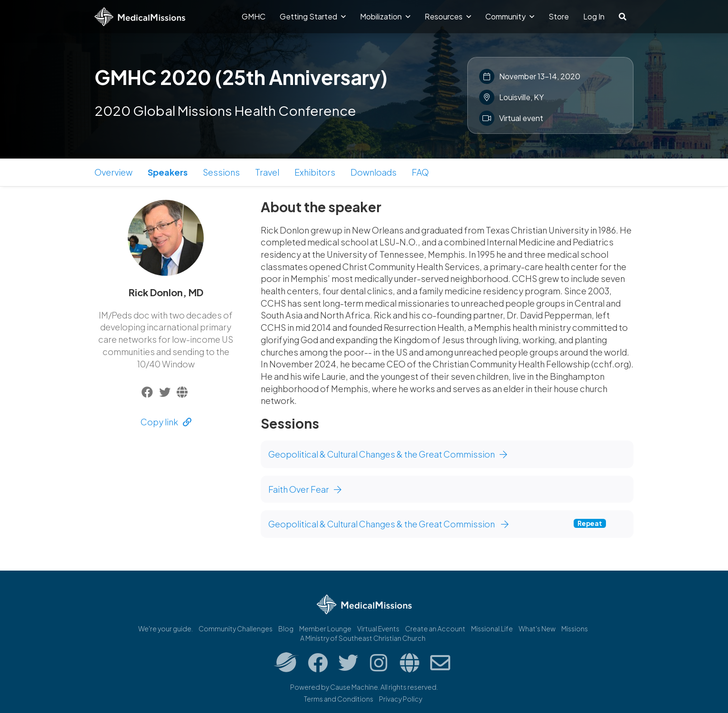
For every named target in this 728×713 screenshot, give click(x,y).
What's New (537, 629)
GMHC (254, 16)
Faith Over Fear (305, 489)
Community (510, 16)
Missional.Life (492, 629)
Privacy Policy (401, 699)
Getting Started (313, 16)
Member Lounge (325, 629)
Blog (286, 629)
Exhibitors (315, 172)
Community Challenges (236, 629)
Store (559, 16)
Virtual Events (378, 629)
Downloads (373, 172)
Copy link (166, 422)
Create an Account (435, 629)
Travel (267, 172)
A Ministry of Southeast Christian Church (363, 638)
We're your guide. (165, 629)
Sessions (221, 172)
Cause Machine (354, 687)
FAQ (420, 172)
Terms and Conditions (339, 699)
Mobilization (385, 16)
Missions (575, 629)
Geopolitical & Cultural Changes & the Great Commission (388, 454)
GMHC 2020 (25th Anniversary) (241, 77)
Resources (448, 16)
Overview (113, 172)
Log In (594, 16)
